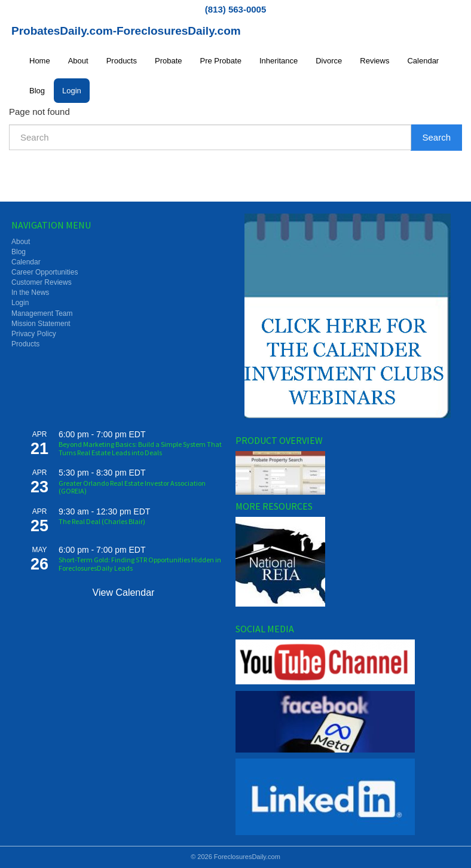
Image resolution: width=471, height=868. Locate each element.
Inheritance (279, 61)
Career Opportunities (45, 272)
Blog (37, 91)
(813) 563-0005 (236, 9)
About (78, 61)
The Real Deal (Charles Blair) (102, 521)
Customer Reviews (42, 282)
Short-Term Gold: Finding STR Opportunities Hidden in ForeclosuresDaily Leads (140, 564)
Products (122, 61)
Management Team (42, 313)
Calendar (423, 61)
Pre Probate (221, 61)
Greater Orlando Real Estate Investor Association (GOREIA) (132, 487)
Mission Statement (41, 324)
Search (436, 137)
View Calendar (124, 593)
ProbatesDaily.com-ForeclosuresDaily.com (126, 31)
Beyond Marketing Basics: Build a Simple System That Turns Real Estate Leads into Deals (140, 448)
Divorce (329, 61)
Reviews (374, 61)
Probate (169, 61)
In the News (30, 293)
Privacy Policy (34, 334)
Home (40, 61)
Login (72, 91)
